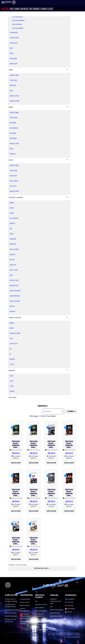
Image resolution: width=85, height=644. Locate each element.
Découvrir (16, 463)
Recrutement (25, 606)
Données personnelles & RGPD (56, 601)
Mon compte (40, 608)
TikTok (69, 612)
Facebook (70, 599)
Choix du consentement (73, 637)
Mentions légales (57, 610)
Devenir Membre (11, 616)
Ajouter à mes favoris (16, 450)
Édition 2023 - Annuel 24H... (34, 493)
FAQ (36, 601)
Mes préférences (56, 616)
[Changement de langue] (7, 2)
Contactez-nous (41, 605)
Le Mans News (25, 599)
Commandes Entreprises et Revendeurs (25, 616)
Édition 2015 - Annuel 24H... (34, 541)
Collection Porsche (12, 610)
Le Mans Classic (47, 9)
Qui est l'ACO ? (25, 602)
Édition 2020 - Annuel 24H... (16, 541)
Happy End (78, 634)
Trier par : (72, 411)
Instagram (70, 609)
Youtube (69, 606)
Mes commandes (41, 611)
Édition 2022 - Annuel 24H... (69, 493)
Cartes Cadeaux (11, 613)
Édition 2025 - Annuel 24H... (16, 444)
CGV (51, 607)
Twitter (69, 602)
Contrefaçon (55, 613)
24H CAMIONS (34, 9)
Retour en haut (43, 568)
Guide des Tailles (41, 630)
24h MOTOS (24, 9)
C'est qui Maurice (69, 634)
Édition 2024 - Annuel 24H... (69, 444)
